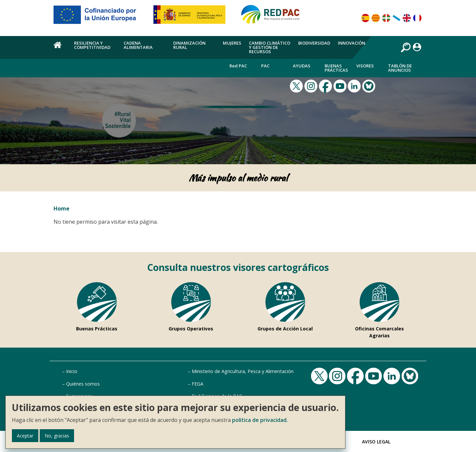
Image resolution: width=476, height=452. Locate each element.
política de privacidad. (260, 420)
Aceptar (25, 436)
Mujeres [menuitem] (232, 43)
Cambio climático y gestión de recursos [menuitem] (270, 47)
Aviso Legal (376, 442)
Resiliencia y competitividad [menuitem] (92, 45)
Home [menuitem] (60, 49)
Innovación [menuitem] (352, 43)
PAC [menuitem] (265, 66)
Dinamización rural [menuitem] (189, 45)
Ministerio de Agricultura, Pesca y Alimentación (243, 371)
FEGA (198, 384)
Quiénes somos (83, 384)
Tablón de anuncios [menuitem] (400, 68)
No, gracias (57, 436)
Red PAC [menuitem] (238, 66)
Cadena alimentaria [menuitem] (138, 45)
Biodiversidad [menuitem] (314, 43)
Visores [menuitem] (365, 66)
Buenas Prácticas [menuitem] (336, 68)
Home (61, 208)
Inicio (72, 371)
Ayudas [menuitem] (302, 66)
